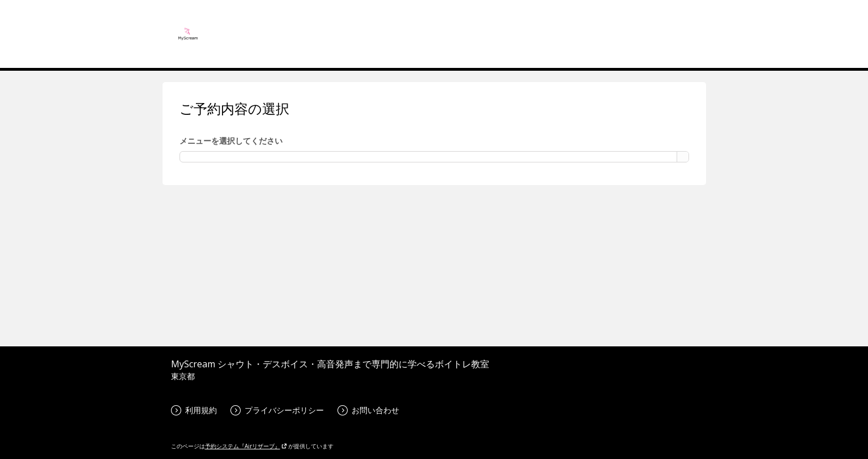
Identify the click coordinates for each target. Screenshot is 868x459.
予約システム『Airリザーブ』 (246, 446)
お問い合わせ (368, 410)
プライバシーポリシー (277, 410)
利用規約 (194, 410)
